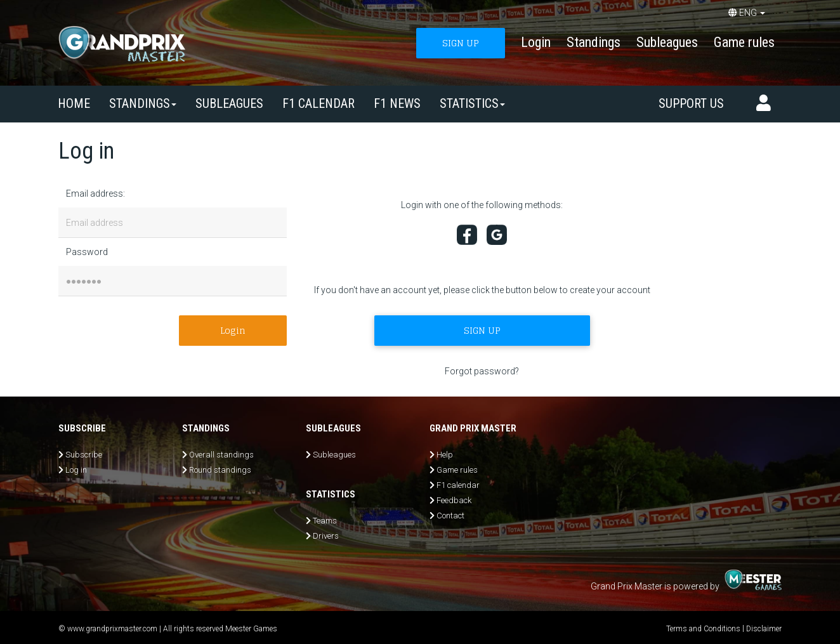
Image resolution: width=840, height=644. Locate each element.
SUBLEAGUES (229, 103)
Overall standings (221, 455)
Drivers (326, 536)
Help (445, 455)
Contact (450, 516)
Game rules (744, 42)
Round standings (220, 470)
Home (74, 103)
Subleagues (667, 42)
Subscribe (84, 455)
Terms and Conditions (703, 629)
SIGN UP (461, 43)
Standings (594, 42)
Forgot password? (482, 371)
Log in (76, 470)
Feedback (454, 500)
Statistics (472, 103)
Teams (325, 521)
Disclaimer (764, 629)
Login (536, 42)
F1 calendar (318, 103)
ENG (747, 13)
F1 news (397, 103)
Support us (691, 103)
